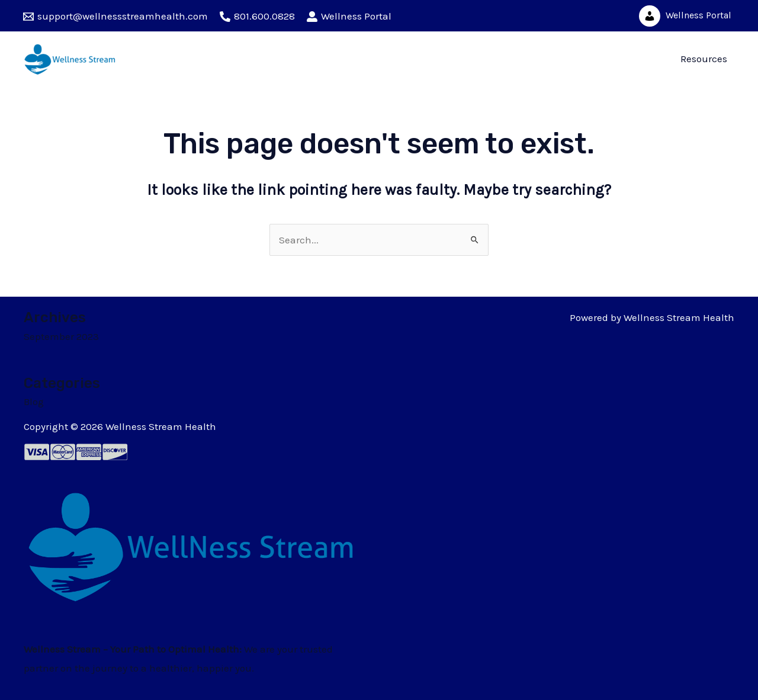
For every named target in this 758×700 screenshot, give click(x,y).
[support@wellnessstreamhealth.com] (115, 17)
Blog (34, 402)
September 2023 (61, 336)
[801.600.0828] (257, 17)
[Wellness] (349, 17)
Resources (704, 59)
